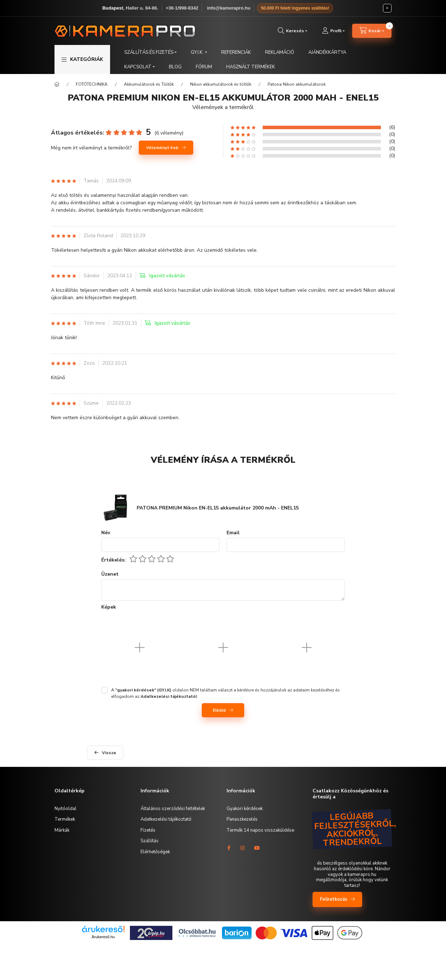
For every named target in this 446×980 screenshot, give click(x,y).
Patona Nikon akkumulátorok (297, 84)
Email (233, 533)
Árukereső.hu (103, 937)
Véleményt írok (162, 148)
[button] (82, 59)
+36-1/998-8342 (182, 8)
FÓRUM (204, 67)
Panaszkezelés (242, 819)
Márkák (62, 830)
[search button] (293, 31)
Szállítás (150, 841)
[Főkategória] (57, 84)
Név (106, 533)
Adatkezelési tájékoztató (166, 819)
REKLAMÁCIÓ (280, 52)
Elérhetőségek (155, 852)
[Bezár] (387, 8)
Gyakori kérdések (245, 809)
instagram (243, 848)
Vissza (109, 753)
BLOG (175, 67)
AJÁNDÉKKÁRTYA (327, 52)
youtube (257, 848)
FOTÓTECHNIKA (92, 84)
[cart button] (372, 31)
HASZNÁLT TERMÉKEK (251, 67)
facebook (229, 848)
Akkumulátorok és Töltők (149, 84)
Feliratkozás (334, 899)
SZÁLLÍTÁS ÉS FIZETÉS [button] (149, 52)
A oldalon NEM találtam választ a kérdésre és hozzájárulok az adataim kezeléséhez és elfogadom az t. (225, 693)
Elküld (219, 710)
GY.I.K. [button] (197, 52)
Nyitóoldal (65, 809)
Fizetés (148, 830)
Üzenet (110, 574)
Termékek (65, 819)
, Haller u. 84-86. (130, 8)
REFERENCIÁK (236, 52)
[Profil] (333, 31)
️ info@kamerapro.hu (228, 8)
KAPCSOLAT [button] (138, 67)
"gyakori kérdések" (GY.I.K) (143, 690)
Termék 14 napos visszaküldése (260, 830)
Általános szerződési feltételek (173, 809)
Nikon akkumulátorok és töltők (221, 84)
